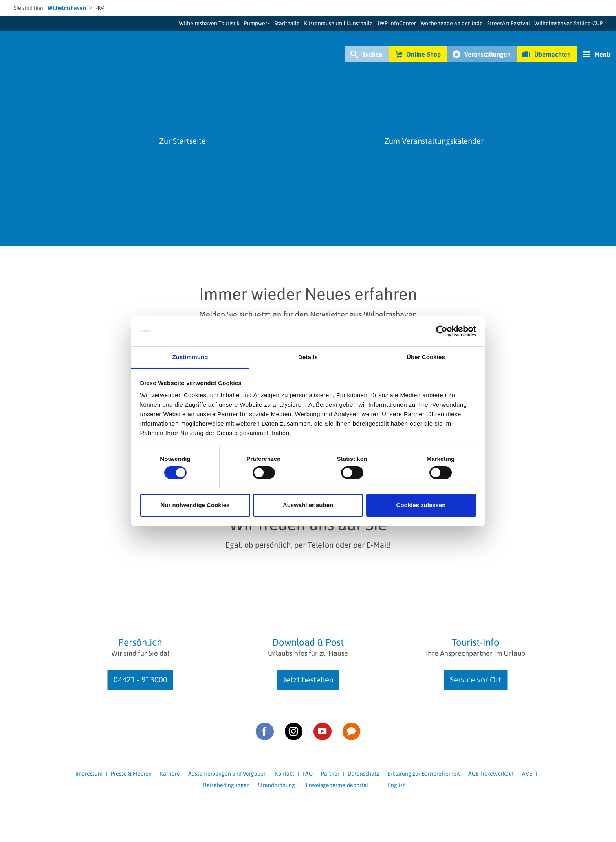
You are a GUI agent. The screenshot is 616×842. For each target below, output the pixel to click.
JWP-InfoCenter (397, 23)
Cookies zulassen (421, 505)
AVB (527, 774)
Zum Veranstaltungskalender (434, 141)
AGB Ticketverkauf (491, 774)
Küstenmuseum (323, 23)
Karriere (170, 774)
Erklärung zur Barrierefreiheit (424, 774)
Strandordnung (277, 785)
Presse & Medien (131, 774)
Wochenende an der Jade (452, 23)
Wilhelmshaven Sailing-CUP (569, 23)
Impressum (89, 774)
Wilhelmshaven (67, 8)
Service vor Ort (476, 680)
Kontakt (285, 774)
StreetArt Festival (509, 23)
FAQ (308, 774)
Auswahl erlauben (308, 505)
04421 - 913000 (140, 680)
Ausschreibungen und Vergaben (227, 774)
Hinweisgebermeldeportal (336, 785)
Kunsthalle (360, 23)
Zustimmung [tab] (190, 357)
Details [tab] (308, 357)
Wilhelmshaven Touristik (209, 23)
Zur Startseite (182, 141)
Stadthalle (287, 23)
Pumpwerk (257, 23)
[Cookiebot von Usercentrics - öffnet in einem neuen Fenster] (442, 331)
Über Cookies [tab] (426, 357)
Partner (330, 774)
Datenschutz (363, 774)
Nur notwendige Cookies (195, 505)
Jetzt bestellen (308, 680)
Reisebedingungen (226, 785)
